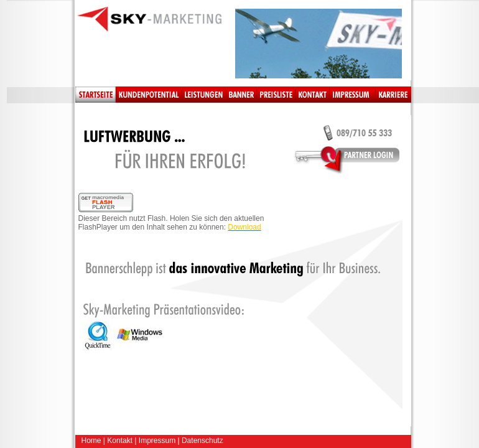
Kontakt (120, 441)
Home (91, 441)
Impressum (157, 441)
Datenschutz (202, 441)
